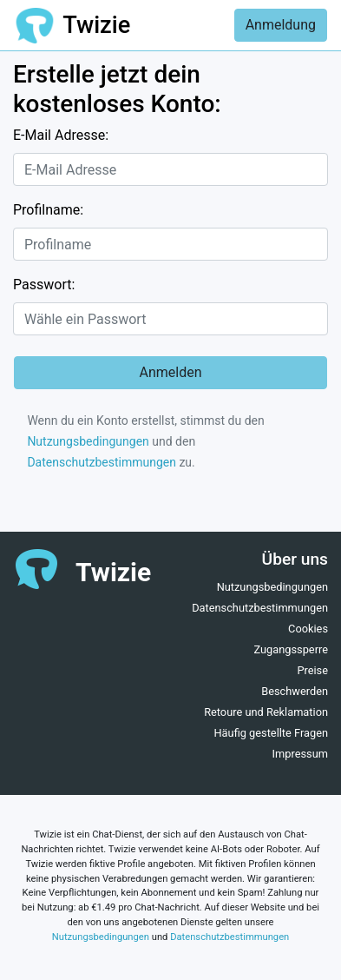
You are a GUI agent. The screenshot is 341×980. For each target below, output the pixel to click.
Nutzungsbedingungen (88, 441)
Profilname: (48, 210)
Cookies (308, 629)
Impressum (300, 754)
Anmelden (170, 372)
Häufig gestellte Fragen (271, 733)
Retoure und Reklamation (266, 712)
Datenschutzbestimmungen (102, 462)
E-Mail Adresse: (61, 135)
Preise (312, 670)
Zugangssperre (291, 649)
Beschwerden (295, 691)
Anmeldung (281, 25)
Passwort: (44, 285)
